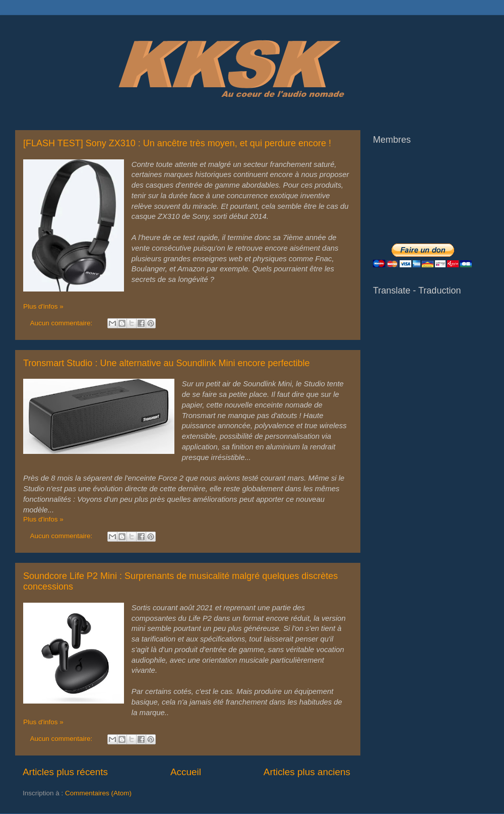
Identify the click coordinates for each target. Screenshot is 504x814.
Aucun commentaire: (62, 323)
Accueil (186, 772)
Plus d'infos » (43, 306)
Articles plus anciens (307, 772)
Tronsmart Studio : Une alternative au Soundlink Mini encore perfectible (167, 363)
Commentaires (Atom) (98, 793)
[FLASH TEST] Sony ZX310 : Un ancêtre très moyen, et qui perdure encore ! (177, 143)
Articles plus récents (65, 772)
